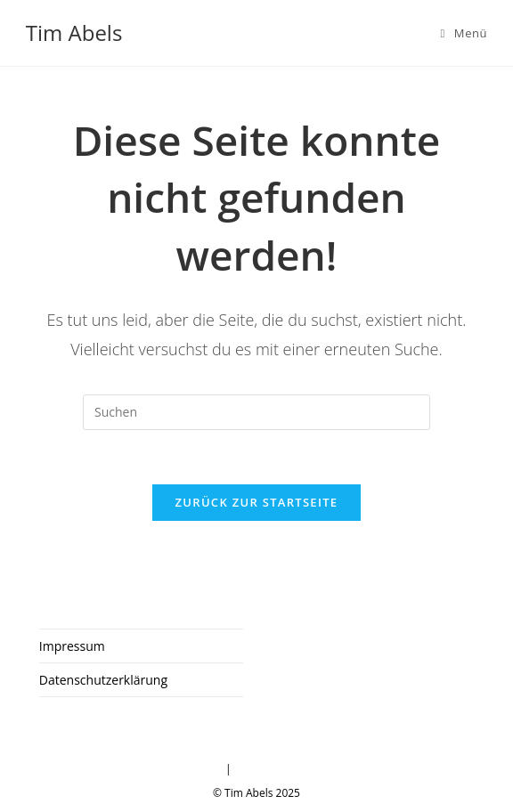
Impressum (72, 646)
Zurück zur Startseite (257, 502)
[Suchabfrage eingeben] (256, 412)
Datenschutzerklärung (103, 680)
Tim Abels (74, 32)
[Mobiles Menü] (464, 33)
